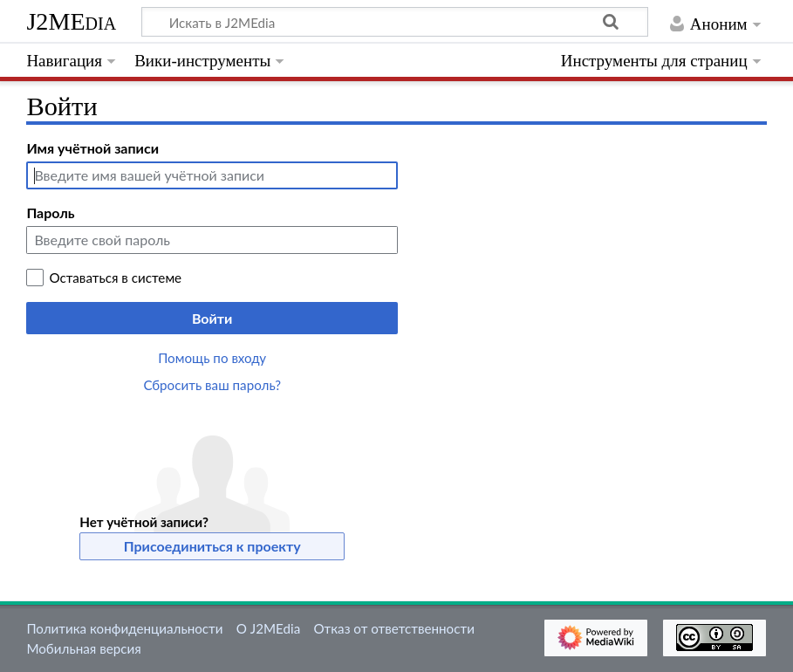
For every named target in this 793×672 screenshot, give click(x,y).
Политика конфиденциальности (124, 628)
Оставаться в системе (115, 278)
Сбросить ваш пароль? (212, 385)
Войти (212, 318)
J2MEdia (71, 21)
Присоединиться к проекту (212, 546)
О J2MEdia (269, 628)
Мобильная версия (83, 648)
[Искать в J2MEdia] (395, 22)
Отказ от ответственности (393, 628)
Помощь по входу (212, 358)
